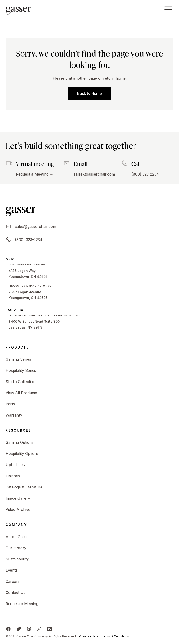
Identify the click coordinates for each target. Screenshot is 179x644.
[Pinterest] (29, 629)
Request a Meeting (22, 604)
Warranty (14, 415)
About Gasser (18, 537)
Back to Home (89, 93)
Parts (10, 404)
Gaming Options (20, 442)
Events (12, 570)
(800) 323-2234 (145, 174)
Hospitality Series (21, 370)
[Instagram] (39, 629)
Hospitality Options (22, 454)
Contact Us (15, 593)
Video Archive (18, 509)
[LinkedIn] (49, 629)
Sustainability (17, 559)
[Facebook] (8, 629)
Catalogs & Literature (24, 487)
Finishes (13, 476)
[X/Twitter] (19, 629)
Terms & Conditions (115, 636)
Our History (16, 548)
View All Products (21, 393)
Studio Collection (21, 382)
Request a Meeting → (35, 174)
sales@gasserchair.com (94, 174)
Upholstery (15, 465)
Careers (13, 581)
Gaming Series (18, 359)
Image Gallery (18, 498)
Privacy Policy (89, 636)
